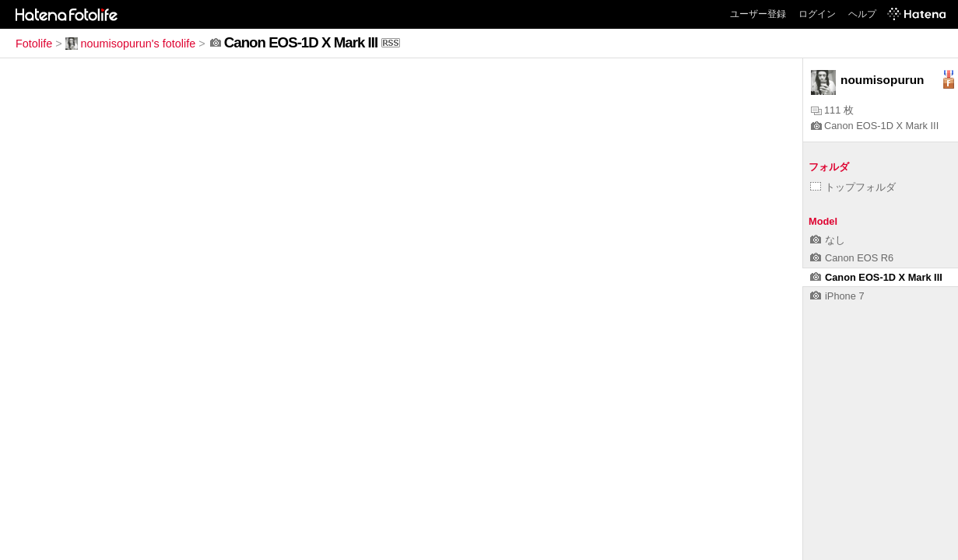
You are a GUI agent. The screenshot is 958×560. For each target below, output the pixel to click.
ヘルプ (862, 14)
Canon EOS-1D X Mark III (875, 126)
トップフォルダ (853, 187)
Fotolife (34, 44)
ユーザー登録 (758, 14)
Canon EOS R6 (852, 258)
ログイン (817, 14)
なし (828, 240)
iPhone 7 (837, 296)
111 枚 (832, 110)
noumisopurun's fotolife (131, 44)
